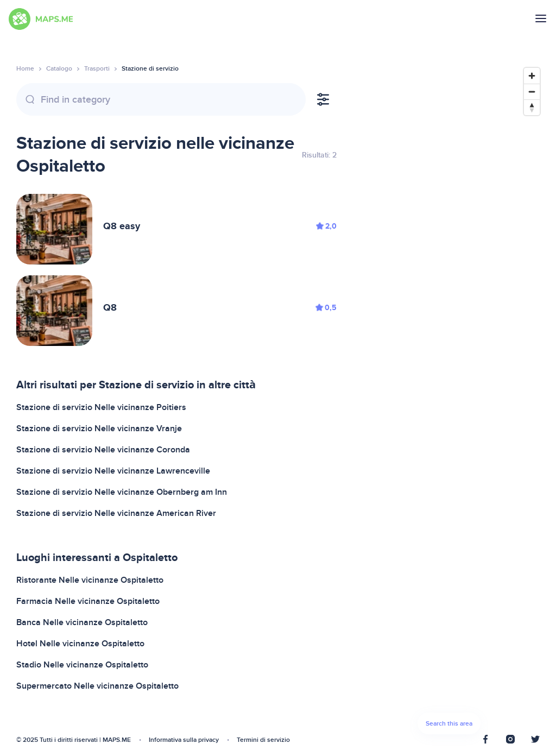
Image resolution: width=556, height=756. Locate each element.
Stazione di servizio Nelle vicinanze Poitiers (101, 407)
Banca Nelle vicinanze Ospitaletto (82, 622)
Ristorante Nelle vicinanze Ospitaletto (90, 580)
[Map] (449, 404)
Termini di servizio (263, 740)
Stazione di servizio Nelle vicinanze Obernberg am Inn (122, 492)
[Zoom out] (532, 92)
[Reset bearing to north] (532, 107)
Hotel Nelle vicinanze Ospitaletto (80, 644)
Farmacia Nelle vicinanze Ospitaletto (88, 601)
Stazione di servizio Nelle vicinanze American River (116, 513)
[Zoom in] (532, 76)
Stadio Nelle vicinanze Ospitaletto (82, 665)
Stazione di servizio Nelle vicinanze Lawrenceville (113, 471)
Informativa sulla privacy (184, 740)
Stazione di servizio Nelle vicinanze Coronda (103, 450)
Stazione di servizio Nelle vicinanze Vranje (99, 429)
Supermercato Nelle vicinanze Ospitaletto (97, 686)
